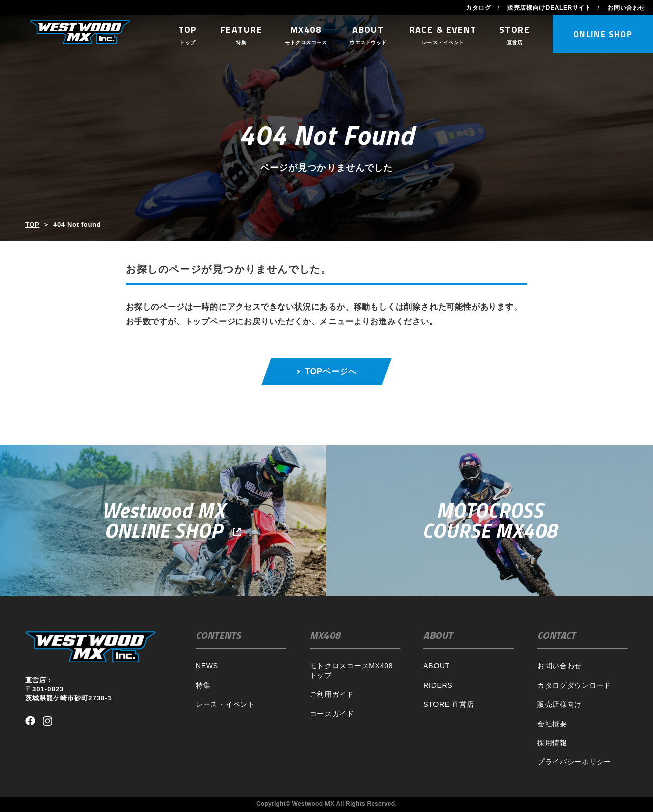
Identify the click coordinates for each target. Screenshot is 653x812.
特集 (203, 685)
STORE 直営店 (449, 704)
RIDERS (438, 685)
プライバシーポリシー (574, 762)
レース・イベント (226, 704)
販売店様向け (560, 704)
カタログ (478, 8)
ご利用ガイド (332, 694)
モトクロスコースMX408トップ (351, 670)
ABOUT (437, 666)
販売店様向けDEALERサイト (549, 8)
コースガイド (332, 714)
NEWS (207, 666)
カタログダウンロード (574, 685)
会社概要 (552, 724)
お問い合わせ (626, 8)
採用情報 (552, 743)
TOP (32, 224)
